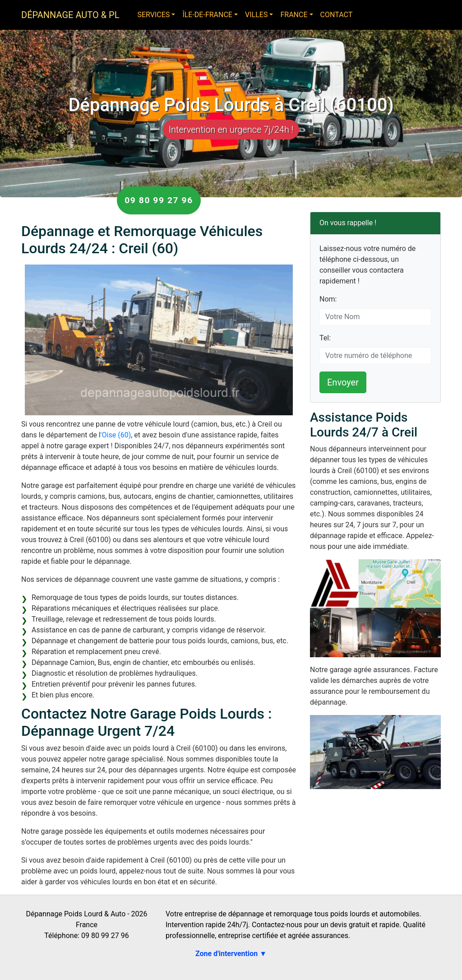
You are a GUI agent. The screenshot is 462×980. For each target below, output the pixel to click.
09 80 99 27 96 (159, 200)
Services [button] (153, 15)
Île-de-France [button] (207, 15)
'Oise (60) (116, 435)
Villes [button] (256, 15)
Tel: (325, 338)
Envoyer (343, 382)
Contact (337, 15)
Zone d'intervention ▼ (231, 954)
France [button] (294, 15)
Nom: (328, 299)
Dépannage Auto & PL (70, 15)
